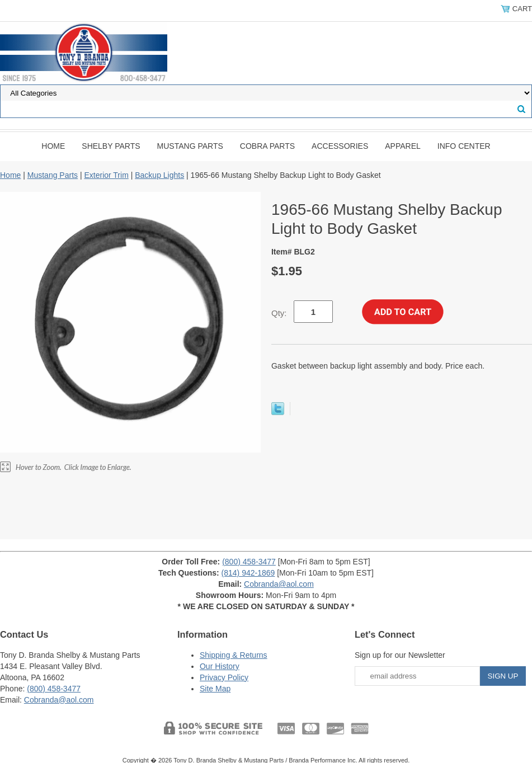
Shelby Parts (111, 146)
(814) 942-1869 (248, 573)
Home (53, 146)
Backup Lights (159, 175)
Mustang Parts (190, 146)
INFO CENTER (464, 146)
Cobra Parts (267, 146)
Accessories (340, 146)
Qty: (279, 313)
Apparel (403, 146)
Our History (220, 666)
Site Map (215, 689)
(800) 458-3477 (249, 562)
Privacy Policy (224, 677)
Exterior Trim (106, 175)
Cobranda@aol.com (279, 584)
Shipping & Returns (234, 655)
